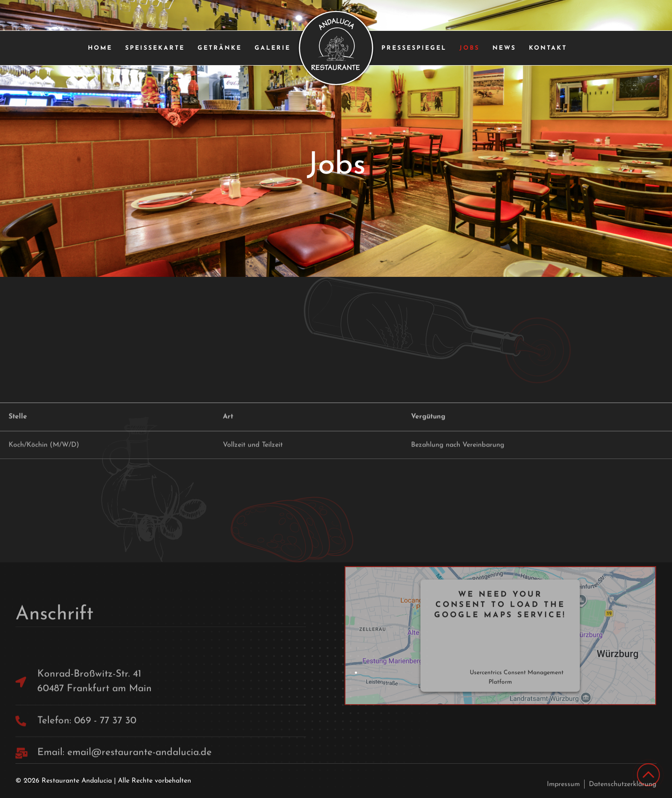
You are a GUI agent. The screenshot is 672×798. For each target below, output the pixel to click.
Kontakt (548, 48)
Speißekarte (155, 48)
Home (100, 48)
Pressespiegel (414, 48)
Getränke (220, 48)
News (504, 48)
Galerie (273, 48)
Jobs (469, 48)
